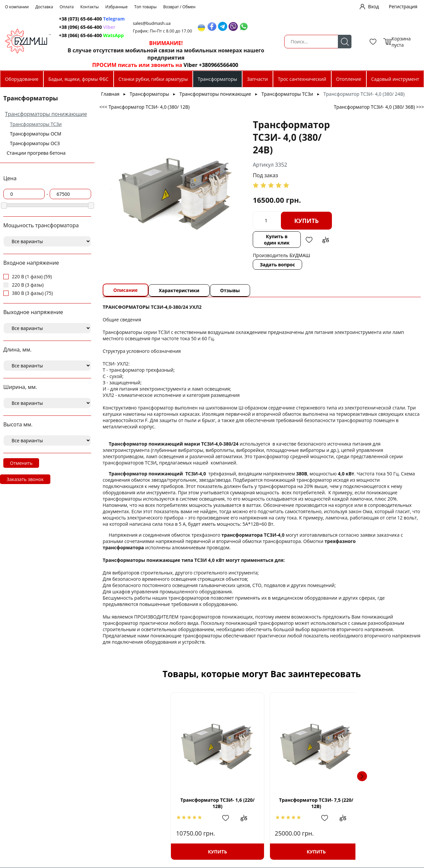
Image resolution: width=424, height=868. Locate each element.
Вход (373, 6)
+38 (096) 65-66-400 (160, 27)
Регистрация (403, 6)
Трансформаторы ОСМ (36, 134)
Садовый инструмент (395, 79)
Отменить (21, 463)
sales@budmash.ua (233, 23)
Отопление (349, 79)
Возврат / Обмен (180, 7)
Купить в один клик (271, 240)
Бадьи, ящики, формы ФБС (79, 79)
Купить (295, 221)
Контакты (90, 7)
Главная (110, 94)
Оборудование (22, 79)
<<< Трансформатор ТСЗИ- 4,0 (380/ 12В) (144, 107)
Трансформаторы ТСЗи (36, 124)
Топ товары (145, 7)
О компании (17, 7)
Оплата (67, 7)
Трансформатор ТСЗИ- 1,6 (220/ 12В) (163, 803)
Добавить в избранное (308, 240)
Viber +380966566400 (286, 65)
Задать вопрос (266, 265)
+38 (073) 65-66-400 (160, 19)
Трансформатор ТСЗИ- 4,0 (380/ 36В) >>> (379, 107)
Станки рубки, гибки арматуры (153, 79)
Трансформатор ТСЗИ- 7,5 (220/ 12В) (262, 803)
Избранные (116, 7)
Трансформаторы (217, 79)
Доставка (44, 7)
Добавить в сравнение (325, 240)
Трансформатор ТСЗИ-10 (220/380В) (360, 803)
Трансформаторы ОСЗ (35, 143)
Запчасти (258, 79)
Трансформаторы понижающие (46, 114)
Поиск (118, 42)
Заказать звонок (25, 479)
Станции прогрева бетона (36, 153)
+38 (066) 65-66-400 (160, 35)
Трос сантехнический (302, 79)
